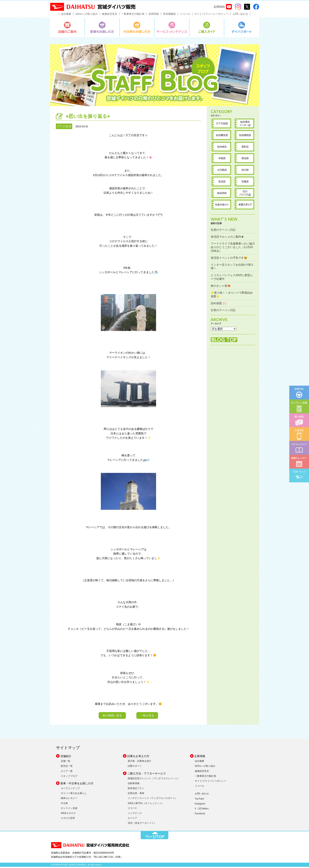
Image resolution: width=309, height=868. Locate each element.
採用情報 (154, 15)
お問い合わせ (240, 15)
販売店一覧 (67, 767)
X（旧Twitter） (203, 810)
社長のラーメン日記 (223, 231)
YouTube (199, 800)
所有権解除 (169, 15)
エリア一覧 (67, 772)
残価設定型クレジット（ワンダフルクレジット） (154, 780)
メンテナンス (135, 814)
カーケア (132, 819)
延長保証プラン (136, 790)
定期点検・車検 (136, 795)
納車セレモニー (69, 800)
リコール (185, 15)
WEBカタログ (68, 814)
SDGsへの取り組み (87, 15)
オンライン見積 (69, 809)
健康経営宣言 (110, 15)
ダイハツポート (242, 29)
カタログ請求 (68, 819)
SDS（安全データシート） (142, 824)
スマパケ (132, 809)
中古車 (64, 804)
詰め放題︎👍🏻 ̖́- (219, 305)
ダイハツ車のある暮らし (74, 795)
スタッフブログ (69, 777)
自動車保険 (134, 785)
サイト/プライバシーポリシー (211, 15)
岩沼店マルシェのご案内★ (227, 238)
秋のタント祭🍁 (221, 287)
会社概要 (66, 15)
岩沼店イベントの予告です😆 (229, 259)
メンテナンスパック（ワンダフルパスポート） (153, 800)
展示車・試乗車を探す (140, 762)
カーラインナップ (70, 790)
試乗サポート (135, 767)
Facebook (200, 815)
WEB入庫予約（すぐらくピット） (146, 804)
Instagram (200, 805)
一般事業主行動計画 (133, 15)
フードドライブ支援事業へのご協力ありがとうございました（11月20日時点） (233, 248)
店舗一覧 (66, 762)
